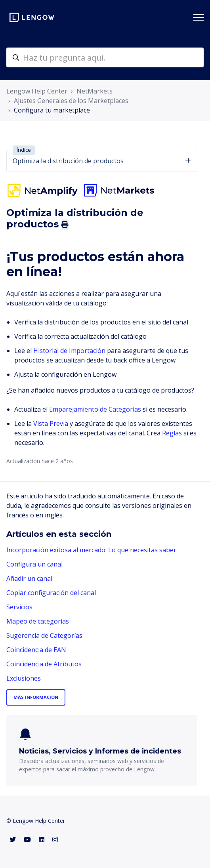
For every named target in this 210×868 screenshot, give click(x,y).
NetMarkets (94, 91)
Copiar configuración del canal (51, 593)
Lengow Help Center (37, 91)
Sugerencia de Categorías (44, 635)
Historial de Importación (69, 351)
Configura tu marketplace (52, 110)
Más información (36, 697)
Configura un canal (34, 564)
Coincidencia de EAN (36, 650)
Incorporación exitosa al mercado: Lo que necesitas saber (91, 550)
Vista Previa (51, 424)
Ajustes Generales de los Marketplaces (71, 101)
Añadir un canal (29, 578)
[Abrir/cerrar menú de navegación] (199, 17)
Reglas (172, 433)
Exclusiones (24, 678)
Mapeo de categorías (38, 621)
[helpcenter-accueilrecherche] (105, 57)
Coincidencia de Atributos (44, 664)
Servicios (19, 607)
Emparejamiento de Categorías (95, 409)
